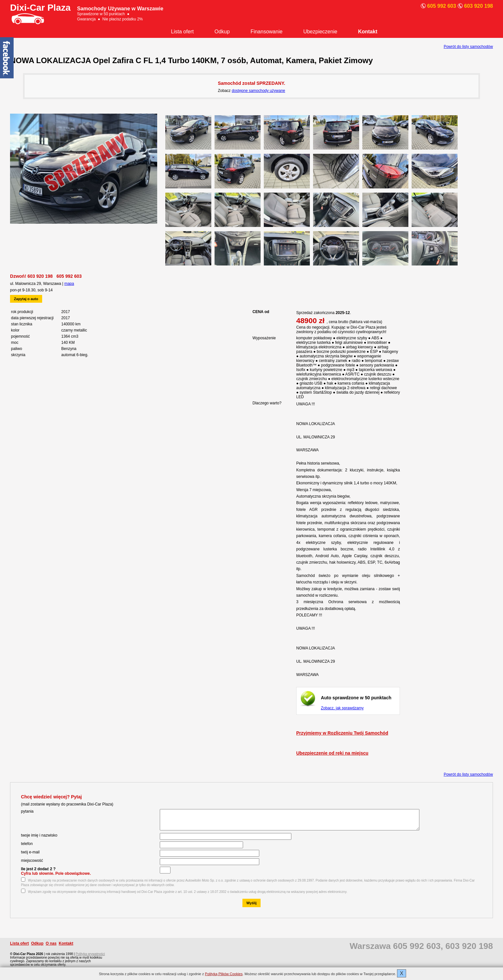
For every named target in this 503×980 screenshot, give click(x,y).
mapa (69, 284)
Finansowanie (267, 32)
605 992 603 (69, 276)
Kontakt (368, 32)
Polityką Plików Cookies (224, 974)
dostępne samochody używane (258, 91)
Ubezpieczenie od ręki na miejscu (332, 753)
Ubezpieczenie (320, 32)
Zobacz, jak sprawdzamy (342, 708)
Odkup (222, 32)
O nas (51, 947)
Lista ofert (182, 32)
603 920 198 (40, 276)
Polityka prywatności (90, 958)
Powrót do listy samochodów (468, 47)
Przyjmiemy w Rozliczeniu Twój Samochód (342, 733)
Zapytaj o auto (26, 299)
